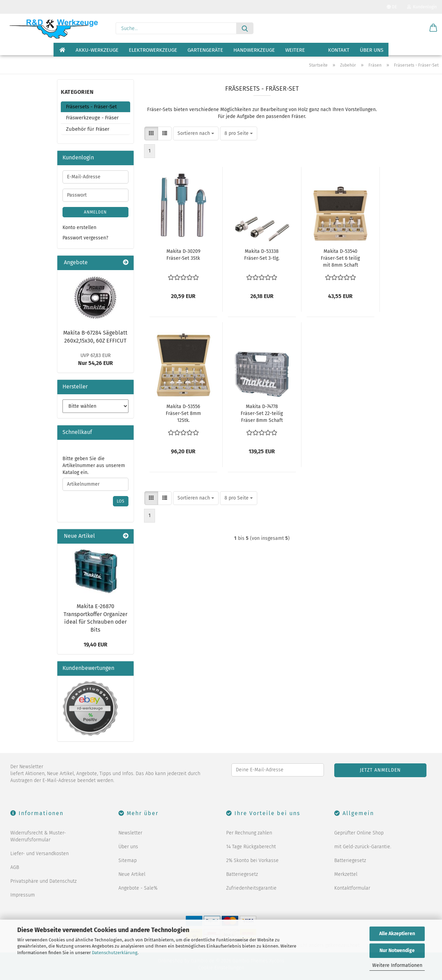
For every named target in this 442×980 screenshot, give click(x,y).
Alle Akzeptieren (397, 934)
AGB (15, 867)
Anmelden (95, 212)
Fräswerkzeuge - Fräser (92, 118)
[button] (433, 28)
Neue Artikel (132, 874)
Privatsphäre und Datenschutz (44, 881)
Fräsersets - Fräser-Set (91, 107)
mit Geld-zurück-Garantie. (363, 847)
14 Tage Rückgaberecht (251, 847)
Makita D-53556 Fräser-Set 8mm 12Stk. (183, 413)
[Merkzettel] (416, 28)
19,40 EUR (95, 645)
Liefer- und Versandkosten (40, 854)
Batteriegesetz (242, 874)
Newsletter (130, 833)
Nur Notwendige (397, 951)
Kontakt (339, 50)
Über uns (372, 50)
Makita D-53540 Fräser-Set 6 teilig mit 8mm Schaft (340, 258)
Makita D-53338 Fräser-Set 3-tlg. (262, 255)
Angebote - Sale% (138, 888)
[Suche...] (245, 28)
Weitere (295, 50)
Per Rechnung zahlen (249, 833)
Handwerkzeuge (254, 50)
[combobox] (196, 133)
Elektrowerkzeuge (153, 50)
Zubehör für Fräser (88, 129)
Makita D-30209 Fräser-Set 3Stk (183, 255)
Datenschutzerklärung (115, 953)
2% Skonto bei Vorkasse (252, 860)
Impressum (23, 895)
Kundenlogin (422, 7)
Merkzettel (346, 874)
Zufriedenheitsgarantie (251, 888)
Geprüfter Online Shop (359, 833)
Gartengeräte (205, 50)
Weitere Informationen (397, 965)
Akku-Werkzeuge (97, 50)
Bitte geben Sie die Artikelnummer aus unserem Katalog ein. (94, 466)
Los (121, 501)
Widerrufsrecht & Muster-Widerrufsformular (38, 836)
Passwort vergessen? (85, 238)
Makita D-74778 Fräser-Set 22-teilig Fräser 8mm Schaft (262, 413)
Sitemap (128, 860)
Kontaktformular (352, 888)
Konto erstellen (79, 227)
